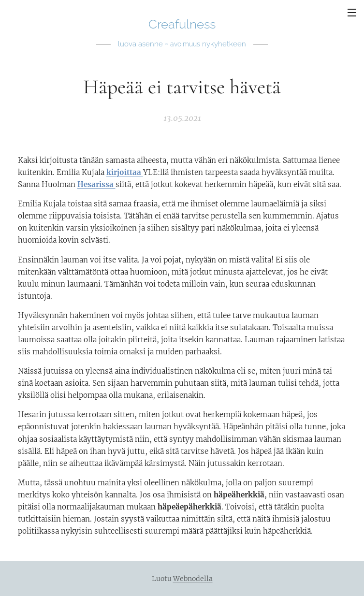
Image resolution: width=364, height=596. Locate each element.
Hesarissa (96, 184)
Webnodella (193, 579)
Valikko (352, 13)
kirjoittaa (125, 172)
